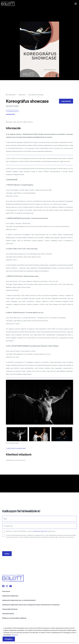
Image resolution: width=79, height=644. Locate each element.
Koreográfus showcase (12, 111)
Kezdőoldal (11, 95)
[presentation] (16, 544)
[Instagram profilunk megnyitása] (7, 586)
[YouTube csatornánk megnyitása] (11, 586)
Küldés (7, 554)
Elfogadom (9, 639)
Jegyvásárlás (66, 101)
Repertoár (22, 95)
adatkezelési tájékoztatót (40, 531)
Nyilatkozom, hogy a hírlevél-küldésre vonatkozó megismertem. (31, 531)
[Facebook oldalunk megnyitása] (3, 586)
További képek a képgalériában (16, 448)
